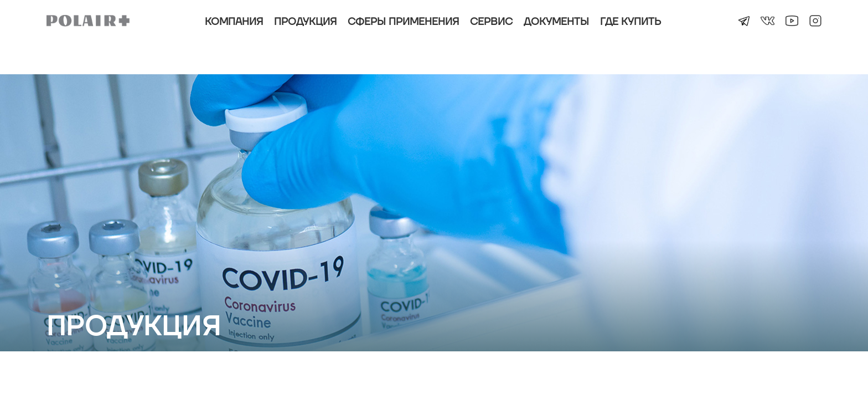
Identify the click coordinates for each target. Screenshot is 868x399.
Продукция (305, 22)
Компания (234, 22)
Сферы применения (403, 22)
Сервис (491, 22)
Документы (556, 22)
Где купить (631, 22)
